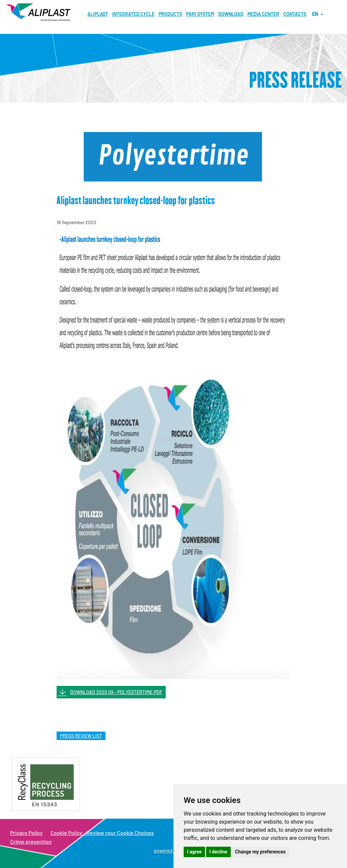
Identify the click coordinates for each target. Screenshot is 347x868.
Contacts (295, 14)
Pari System (200, 14)
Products (170, 14)
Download (231, 14)
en (318, 14)
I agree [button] (194, 852)
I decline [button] (218, 852)
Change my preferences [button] (260, 852)
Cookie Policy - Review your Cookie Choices (102, 833)
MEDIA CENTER (263, 14)
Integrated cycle (133, 14)
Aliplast (98, 14)
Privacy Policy (26, 833)
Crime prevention (31, 841)
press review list (81, 736)
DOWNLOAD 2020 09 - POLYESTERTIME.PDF (116, 692)
